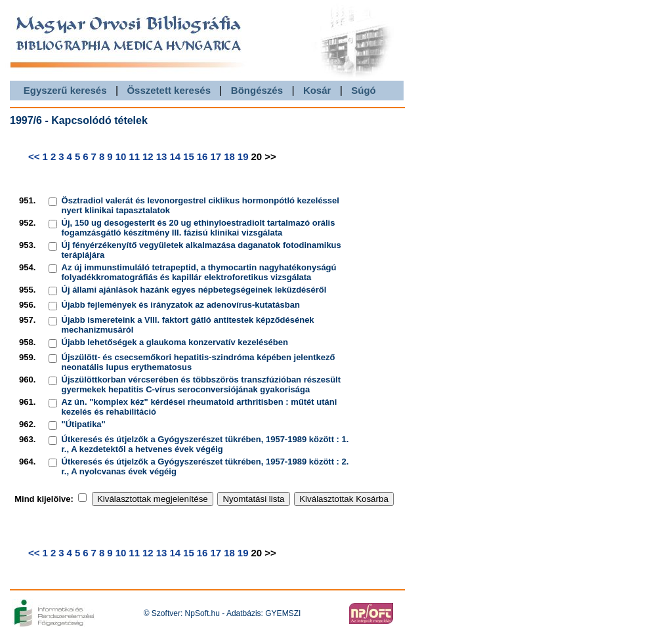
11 (134, 156)
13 (162, 156)
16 (202, 156)
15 (189, 156)
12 (148, 156)
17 (216, 156)
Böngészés (257, 90)
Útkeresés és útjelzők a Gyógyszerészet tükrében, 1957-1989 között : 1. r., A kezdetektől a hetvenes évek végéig (205, 444)
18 (229, 156)
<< (34, 156)
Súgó (364, 90)
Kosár (317, 90)
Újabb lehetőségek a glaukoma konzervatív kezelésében (175, 342)
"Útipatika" (84, 424)
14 (175, 156)
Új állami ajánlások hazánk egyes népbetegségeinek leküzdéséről (194, 290)
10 (121, 156)
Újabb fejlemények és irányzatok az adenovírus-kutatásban (181, 305)
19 (243, 156)
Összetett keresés (169, 90)
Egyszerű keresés (65, 90)
